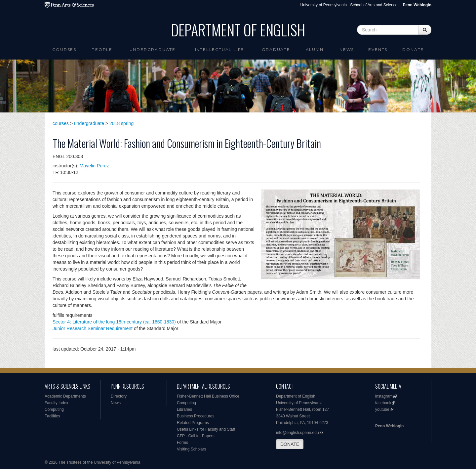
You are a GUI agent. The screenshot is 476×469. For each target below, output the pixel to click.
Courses (64, 49)
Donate (413, 49)
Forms (182, 443)
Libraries (184, 409)
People (102, 49)
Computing (54, 409)
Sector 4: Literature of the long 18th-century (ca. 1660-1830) (114, 322)
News (347, 49)
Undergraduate (153, 49)
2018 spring (121, 123)
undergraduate (89, 123)
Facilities (52, 416)
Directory (119, 396)
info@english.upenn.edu (297, 433)
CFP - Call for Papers (196, 436)
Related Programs (193, 423)
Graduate (276, 49)
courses (61, 123)
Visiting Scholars (192, 449)
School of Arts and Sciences (375, 5)
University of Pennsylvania (323, 5)
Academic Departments (65, 396)
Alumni (316, 49)
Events (378, 49)
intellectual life (220, 49)
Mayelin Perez (94, 166)
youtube (382, 409)
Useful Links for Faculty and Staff (206, 429)
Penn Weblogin (389, 426)
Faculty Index (56, 403)
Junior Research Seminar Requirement (93, 328)
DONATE (290, 444)
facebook (383, 403)
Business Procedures (196, 416)
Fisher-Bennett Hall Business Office (208, 396)
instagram (384, 396)
